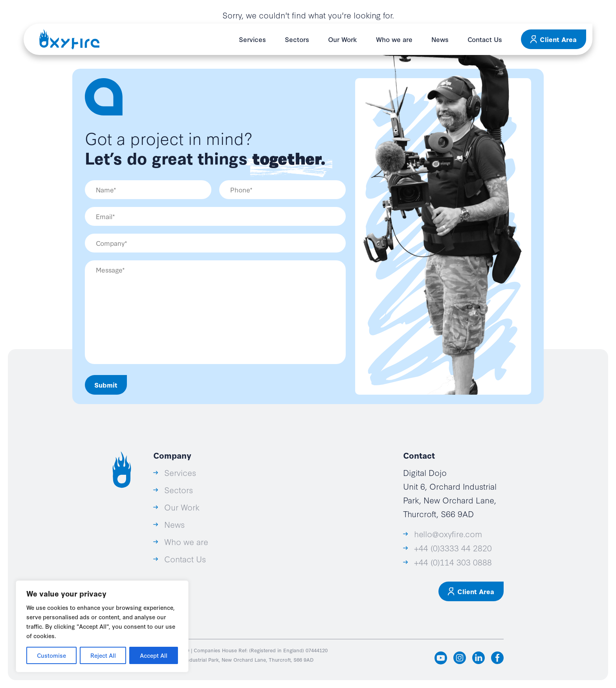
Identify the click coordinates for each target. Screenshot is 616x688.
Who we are (394, 39)
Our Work (343, 39)
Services (252, 39)
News (440, 39)
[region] (102, 626)
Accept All (154, 655)
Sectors (297, 39)
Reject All (103, 655)
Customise (51, 655)
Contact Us (485, 39)
